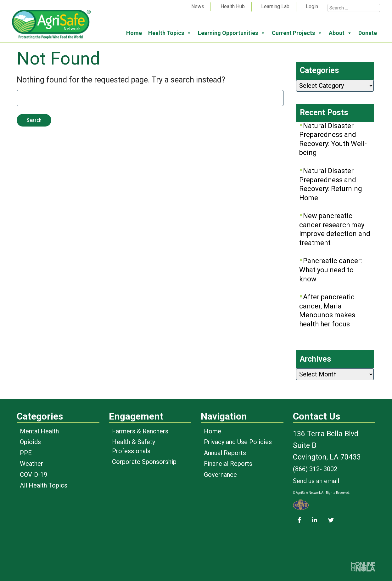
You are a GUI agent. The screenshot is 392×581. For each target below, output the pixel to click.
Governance (220, 475)
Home (134, 33)
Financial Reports (228, 464)
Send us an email (316, 481)
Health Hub (233, 6)
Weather (31, 464)
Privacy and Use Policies (238, 442)
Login (312, 6)
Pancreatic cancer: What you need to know (330, 270)
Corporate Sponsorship (144, 462)
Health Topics (170, 33)
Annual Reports (225, 453)
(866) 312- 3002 (315, 469)
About (340, 33)
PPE (26, 453)
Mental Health (39, 431)
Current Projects (297, 33)
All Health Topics (44, 485)
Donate (368, 33)
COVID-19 (34, 475)
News (198, 6)
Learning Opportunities (232, 33)
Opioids (30, 442)
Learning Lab (275, 6)
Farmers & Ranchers (140, 431)
